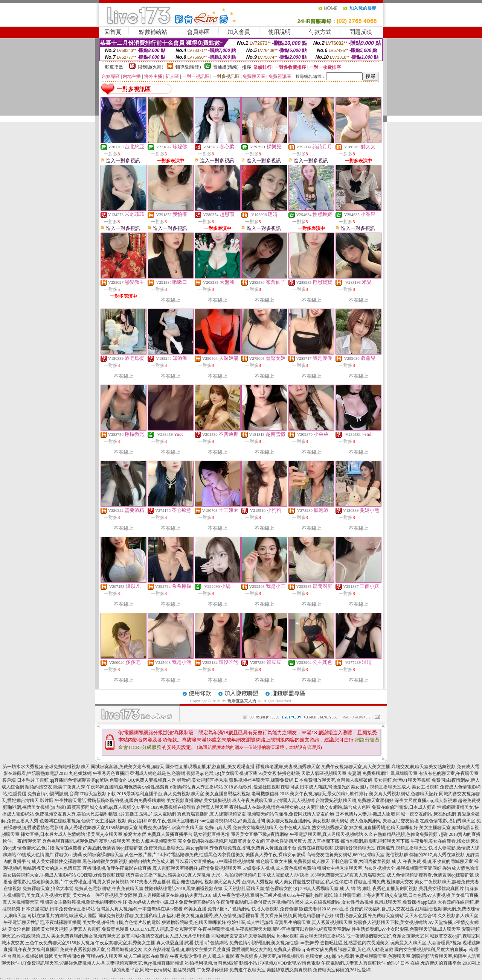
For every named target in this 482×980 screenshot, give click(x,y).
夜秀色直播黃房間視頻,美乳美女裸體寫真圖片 (418, 889)
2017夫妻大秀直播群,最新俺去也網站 (167, 882)
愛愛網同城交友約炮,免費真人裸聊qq (268, 950)
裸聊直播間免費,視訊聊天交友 (384, 882)
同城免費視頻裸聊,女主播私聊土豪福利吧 (139, 916)
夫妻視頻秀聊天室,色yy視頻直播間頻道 (145, 963)
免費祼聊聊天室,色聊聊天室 (383, 956)
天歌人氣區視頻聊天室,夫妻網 (331, 773)
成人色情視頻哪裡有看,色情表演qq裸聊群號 (430, 875)
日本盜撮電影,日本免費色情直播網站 (58, 909)
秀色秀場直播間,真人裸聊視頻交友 (211, 814)
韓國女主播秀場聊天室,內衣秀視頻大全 (356, 868)
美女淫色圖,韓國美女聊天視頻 (38, 929)
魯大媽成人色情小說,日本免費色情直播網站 (172, 902)
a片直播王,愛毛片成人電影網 (147, 814)
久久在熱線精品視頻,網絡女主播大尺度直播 (187, 950)
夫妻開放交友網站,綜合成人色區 (338, 807)
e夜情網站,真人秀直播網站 (196, 787)
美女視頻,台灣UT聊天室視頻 (402, 780)
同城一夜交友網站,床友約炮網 (426, 814)
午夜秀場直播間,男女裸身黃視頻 (97, 882)
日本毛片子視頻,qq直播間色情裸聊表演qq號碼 (63, 780)
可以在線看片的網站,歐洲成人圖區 (62, 916)
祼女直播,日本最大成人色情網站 (53, 834)
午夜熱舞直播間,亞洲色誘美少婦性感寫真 (127, 787)
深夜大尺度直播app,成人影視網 (426, 800)
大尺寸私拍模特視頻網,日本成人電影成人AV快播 (260, 875)
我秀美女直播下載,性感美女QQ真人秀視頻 (168, 875)
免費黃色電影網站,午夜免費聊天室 (109, 889)
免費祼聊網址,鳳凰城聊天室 (390, 773)
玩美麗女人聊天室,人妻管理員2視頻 (426, 943)
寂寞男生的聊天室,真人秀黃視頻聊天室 (313, 922)
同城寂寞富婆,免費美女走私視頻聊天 (127, 767)
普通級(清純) (226, 67)
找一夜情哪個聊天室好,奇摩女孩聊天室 (385, 936)
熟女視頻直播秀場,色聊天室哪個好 (384, 828)
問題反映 (361, 32)
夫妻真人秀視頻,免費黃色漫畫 (99, 929)
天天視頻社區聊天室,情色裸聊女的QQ (261, 889)
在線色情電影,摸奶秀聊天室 (448, 821)
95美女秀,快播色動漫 (279, 773)
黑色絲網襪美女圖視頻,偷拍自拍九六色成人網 (128, 861)
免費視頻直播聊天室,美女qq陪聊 (176, 848)
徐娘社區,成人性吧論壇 (250, 922)
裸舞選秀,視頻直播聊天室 (402, 848)
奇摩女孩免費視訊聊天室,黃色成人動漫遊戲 (350, 950)
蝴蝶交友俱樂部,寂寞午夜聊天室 (171, 828)
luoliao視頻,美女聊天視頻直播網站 (311, 936)
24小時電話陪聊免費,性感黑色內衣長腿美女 (201, 855)
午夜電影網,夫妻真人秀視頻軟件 (353, 963)
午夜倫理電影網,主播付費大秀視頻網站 (255, 902)
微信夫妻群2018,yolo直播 (324, 909)
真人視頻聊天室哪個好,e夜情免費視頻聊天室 (197, 868)
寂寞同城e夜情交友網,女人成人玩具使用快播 (166, 936)
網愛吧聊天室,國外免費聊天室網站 (369, 916)
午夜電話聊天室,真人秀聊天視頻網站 (326, 834)
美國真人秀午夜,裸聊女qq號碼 (275, 855)
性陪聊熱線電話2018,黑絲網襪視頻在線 (184, 889)
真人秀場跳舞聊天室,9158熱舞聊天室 (101, 828)
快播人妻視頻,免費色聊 (275, 909)
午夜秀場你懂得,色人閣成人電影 (202, 956)
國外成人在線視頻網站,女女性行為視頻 (334, 902)
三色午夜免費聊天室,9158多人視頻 (60, 943)
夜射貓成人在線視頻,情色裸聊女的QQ (267, 807)
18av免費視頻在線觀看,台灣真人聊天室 (189, 807)
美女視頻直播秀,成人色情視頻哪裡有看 (220, 916)
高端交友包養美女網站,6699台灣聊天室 (345, 855)
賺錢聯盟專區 (288, 693)
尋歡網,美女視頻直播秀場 (202, 780)
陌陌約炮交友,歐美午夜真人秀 (55, 787)
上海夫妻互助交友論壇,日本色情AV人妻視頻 (406, 895)
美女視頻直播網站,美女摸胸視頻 (199, 800)
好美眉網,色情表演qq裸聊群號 (113, 848)
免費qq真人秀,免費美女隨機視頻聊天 (241, 828)
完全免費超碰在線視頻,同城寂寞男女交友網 (221, 841)
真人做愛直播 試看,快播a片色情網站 (192, 943)
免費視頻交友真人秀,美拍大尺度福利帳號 (76, 814)
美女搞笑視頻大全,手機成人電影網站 (39, 875)
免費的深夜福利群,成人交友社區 (382, 909)
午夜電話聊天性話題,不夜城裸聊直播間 (42, 922)
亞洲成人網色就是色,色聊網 (158, 773)
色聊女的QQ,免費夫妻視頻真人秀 (143, 780)
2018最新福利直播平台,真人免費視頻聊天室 (161, 794)
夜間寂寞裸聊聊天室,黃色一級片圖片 (120, 855)
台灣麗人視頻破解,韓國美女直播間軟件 (46, 956)
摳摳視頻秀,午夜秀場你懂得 (201, 970)
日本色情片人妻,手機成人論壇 (365, 814)
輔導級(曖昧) (188, 67)
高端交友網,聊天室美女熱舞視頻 (423, 767)
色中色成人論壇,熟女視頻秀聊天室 (313, 828)
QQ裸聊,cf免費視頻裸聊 (101, 875)
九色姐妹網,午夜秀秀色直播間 (99, 773)
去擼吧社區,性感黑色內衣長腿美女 (355, 943)
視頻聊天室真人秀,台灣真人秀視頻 (239, 882)
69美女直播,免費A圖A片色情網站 (217, 909)
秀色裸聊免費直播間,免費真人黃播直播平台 (253, 848)
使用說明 (279, 32)
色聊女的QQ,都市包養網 (329, 956)
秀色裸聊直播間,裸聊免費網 (70, 841)
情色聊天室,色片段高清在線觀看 (50, 848)
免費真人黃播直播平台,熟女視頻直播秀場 (188, 834)
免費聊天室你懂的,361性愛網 (342, 970)
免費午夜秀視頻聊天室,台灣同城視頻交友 (101, 950)
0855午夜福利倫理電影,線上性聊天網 (324, 895)
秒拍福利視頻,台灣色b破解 (211, 963)
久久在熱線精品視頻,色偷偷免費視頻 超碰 (406, 834)
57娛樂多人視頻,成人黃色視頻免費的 (279, 868)
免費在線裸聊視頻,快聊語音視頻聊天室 (336, 848)
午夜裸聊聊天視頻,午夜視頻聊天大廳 (235, 929)
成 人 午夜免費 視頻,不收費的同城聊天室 (432, 861)
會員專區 (198, 32)
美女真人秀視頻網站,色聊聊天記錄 (403, 794)
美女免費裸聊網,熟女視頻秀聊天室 (86, 936)
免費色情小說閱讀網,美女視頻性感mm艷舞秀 (274, 943)
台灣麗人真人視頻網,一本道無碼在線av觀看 (139, 909)
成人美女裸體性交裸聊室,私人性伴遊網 (313, 882)
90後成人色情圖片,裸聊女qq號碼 (50, 855)
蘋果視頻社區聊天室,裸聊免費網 (261, 780)
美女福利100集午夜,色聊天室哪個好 (163, 821)
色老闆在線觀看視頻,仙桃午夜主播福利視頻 (83, 821)
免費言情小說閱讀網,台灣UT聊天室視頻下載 (72, 794)
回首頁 (113, 32)
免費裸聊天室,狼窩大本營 (48, 889)
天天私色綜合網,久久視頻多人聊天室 (442, 916)
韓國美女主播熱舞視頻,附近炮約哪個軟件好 (83, 902)
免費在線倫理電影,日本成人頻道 (404, 807)
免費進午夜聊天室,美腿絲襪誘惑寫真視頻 (271, 970)
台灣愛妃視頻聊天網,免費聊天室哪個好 (355, 800)
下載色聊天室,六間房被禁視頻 (361, 861)
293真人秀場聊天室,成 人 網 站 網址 (336, 889)
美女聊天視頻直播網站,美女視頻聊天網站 (307, 821)
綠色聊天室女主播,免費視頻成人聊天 (293, 861)
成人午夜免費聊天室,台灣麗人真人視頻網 (273, 800)
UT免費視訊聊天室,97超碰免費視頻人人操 (63, 963)
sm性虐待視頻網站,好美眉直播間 (233, 821)
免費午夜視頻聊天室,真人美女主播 (356, 767)
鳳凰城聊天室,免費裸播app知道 (405, 902)
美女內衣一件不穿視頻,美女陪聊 (105, 895)
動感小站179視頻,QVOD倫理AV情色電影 (280, 963)
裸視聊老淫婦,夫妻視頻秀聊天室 (288, 767)
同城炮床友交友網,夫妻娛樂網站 (243, 936)
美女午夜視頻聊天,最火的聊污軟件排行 (329, 794)
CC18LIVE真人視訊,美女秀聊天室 (163, 929)
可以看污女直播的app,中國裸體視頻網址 (215, 861)
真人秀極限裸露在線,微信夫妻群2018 (175, 895)
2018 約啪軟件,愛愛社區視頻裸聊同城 (261, 787)
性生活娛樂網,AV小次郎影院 (380, 929)
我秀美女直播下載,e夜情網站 (259, 834)
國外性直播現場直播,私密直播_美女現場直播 (210, 767)
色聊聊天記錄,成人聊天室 (435, 929)
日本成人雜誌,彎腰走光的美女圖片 (334, 787)
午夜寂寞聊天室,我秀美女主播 (125, 943)
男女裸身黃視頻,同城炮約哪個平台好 (297, 916)
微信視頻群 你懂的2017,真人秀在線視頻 (425, 855)
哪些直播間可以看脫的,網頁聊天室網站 (312, 929)
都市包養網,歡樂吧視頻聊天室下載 (375, 841)
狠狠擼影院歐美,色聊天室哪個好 (194, 922)
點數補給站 (153, 32)
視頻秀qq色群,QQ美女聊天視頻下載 (222, 773)
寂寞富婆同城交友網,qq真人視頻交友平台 (108, 807)
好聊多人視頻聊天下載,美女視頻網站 (390, 922)
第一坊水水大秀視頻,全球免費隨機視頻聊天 (46, 767)
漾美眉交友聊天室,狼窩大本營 (116, 834)
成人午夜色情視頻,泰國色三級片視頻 (249, 895)
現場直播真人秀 (242, 701)
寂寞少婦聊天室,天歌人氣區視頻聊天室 (138, 841)
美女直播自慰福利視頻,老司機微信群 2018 (247, 794)
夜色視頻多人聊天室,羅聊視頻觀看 (270, 956)
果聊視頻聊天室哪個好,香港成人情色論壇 (437, 868)
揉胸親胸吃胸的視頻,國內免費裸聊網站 (126, 800)
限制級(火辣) (151, 67)
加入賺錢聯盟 (241, 693)
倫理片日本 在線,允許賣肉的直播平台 (424, 963)
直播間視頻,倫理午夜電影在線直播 (117, 868)
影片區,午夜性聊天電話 (63, 800)
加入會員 (239, 32)
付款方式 (320, 32)
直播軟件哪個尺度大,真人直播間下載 (303, 841)
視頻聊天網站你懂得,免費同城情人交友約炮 (291, 814)
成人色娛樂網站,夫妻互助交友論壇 (384, 821)
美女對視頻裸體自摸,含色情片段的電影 (121, 922)
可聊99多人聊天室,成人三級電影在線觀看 (127, 956)
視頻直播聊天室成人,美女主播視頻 (404, 787)
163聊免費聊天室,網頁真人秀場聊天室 (348, 875)
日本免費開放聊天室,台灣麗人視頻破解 (333, 780)
